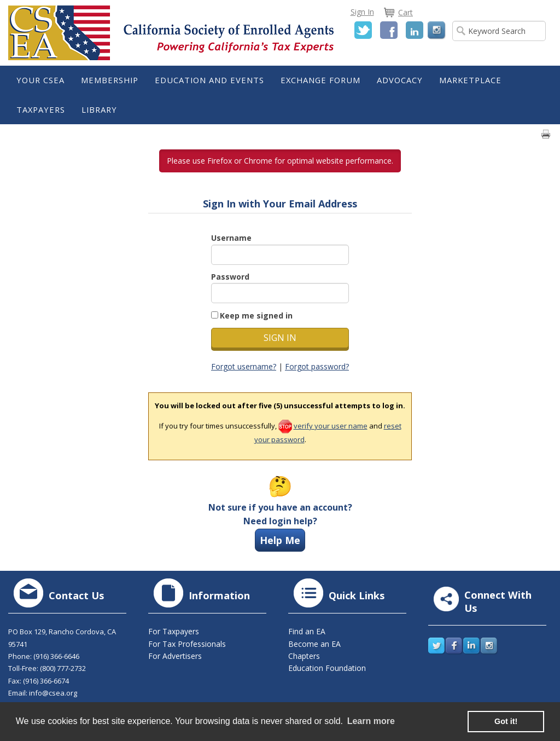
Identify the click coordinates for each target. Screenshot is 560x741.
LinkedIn (415, 30)
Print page (546, 134)
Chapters (304, 656)
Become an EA (314, 644)
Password (230, 277)
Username (231, 238)
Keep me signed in (256, 315)
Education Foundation (327, 668)
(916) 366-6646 (56, 656)
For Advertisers (175, 656)
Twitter (363, 30)
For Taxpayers (174, 631)
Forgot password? (317, 366)
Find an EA (307, 631)
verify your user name (331, 426)
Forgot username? (244, 366)
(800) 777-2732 (63, 668)
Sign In (362, 12)
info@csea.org (53, 693)
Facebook (389, 30)
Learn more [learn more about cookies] (371, 721)
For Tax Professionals (187, 644)
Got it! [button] (506, 721)
